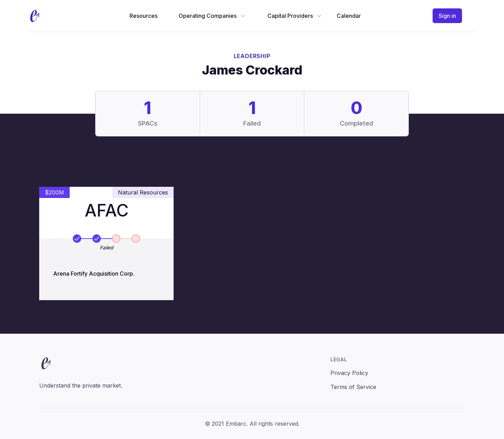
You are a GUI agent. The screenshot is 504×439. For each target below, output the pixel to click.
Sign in (447, 16)
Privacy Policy (349, 373)
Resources (143, 16)
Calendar (349, 16)
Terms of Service (353, 387)
